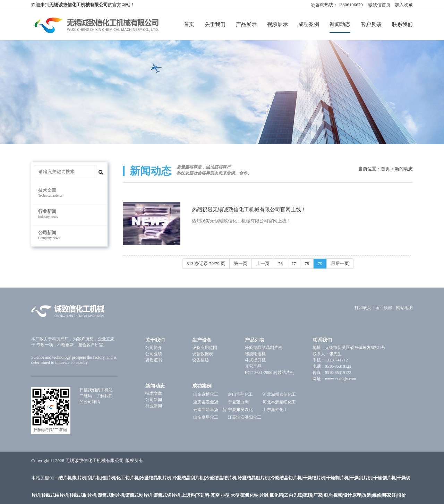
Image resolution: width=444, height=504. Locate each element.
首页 (189, 24)
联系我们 (402, 24)
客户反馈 (371, 24)
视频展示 (277, 24)
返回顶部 (384, 308)
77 (294, 263)
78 (307, 263)
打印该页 (363, 308)
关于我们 (215, 24)
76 (280, 263)
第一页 (241, 263)
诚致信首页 (379, 5)
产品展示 (246, 24)
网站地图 (404, 308)
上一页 (263, 263)
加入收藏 (404, 5)
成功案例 (309, 24)
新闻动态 (340, 24)
